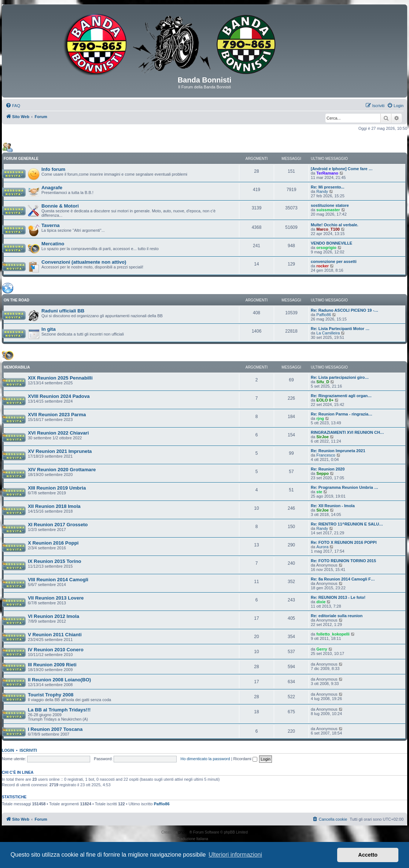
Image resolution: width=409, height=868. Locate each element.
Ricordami (246, 759)
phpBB (184, 832)
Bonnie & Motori (60, 206)
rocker (323, 266)
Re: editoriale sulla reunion (337, 616)
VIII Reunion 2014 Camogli (58, 580)
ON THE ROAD (16, 300)
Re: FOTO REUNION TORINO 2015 (343, 561)
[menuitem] (13, 106)
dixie (321, 602)
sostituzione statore (330, 205)
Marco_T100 (328, 229)
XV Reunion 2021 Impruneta (60, 451)
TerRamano (327, 173)
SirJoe (323, 437)
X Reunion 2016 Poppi (53, 543)
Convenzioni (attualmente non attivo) (84, 262)
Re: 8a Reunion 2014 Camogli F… (343, 579)
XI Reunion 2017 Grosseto (58, 525)
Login (8, 750)
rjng (320, 418)
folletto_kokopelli (333, 634)
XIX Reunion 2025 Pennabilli (60, 378)
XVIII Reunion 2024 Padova (59, 396)
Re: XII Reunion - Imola (333, 506)
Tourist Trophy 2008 (51, 695)
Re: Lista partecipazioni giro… (340, 377)
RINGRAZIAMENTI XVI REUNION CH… (347, 432)
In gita (49, 329)
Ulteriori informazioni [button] (235, 855)
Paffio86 (324, 315)
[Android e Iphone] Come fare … (342, 169)
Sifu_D (323, 382)
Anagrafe (52, 188)
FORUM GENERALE (21, 159)
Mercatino (53, 244)
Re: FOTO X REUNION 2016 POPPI (344, 542)
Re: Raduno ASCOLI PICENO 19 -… (344, 310)
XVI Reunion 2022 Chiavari (58, 433)
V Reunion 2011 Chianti (55, 635)
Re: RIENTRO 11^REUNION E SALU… (347, 524)
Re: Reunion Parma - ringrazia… (342, 414)
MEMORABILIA (17, 367)
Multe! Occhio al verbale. (335, 225)
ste (319, 492)
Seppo (323, 473)
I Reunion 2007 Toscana (55, 729)
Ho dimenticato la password (205, 759)
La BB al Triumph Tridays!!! (59, 710)
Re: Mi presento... (328, 187)
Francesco (326, 455)
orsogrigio (326, 248)
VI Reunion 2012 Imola (54, 616)
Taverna (51, 225)
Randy (322, 191)
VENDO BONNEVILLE (331, 243)
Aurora (322, 547)
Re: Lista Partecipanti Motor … (340, 329)
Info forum (53, 169)
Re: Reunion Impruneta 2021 (338, 451)
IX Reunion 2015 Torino (55, 561)
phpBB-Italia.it (221, 839)
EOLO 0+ (325, 400)
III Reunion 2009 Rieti (52, 665)
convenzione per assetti (334, 261)
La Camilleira (328, 333)
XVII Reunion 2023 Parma (57, 415)
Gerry (322, 649)
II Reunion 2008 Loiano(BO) (59, 680)
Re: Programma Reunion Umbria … (344, 487)
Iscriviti (28, 750)
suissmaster (328, 210)
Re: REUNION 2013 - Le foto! (338, 597)
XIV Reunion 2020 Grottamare (62, 470)
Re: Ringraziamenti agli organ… (341, 396)
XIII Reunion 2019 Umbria (57, 488)
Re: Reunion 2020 (328, 469)
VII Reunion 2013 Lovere (56, 598)
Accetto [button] (368, 855)
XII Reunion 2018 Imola (54, 506)
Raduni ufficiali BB (63, 311)
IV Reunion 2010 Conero (56, 650)
